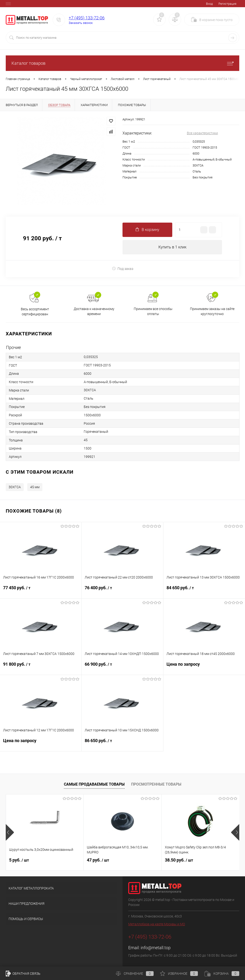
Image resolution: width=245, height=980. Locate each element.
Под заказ (123, 269)
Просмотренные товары (156, 784)
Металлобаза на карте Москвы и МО (157, 924)
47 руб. (98, 860)
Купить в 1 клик (172, 247)
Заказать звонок (81, 23)
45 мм (35, 487)
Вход (209, 4)
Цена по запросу (204, 667)
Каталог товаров (122, 63)
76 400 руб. (122, 591)
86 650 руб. (122, 744)
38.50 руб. (179, 860)
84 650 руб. (204, 591)
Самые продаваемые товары (94, 784)
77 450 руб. (41, 591)
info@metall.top (156, 948)
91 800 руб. (41, 667)
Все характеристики (202, 133)
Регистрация (227, 4)
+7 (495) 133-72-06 (87, 18)
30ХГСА (15, 487)
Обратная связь (23, 974)
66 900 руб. (122, 667)
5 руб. (19, 860)
